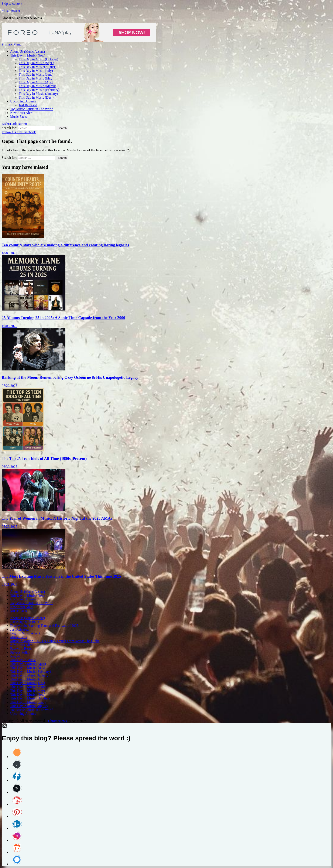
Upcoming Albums (23, 101)
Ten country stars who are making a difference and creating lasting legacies (65, 245)
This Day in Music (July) (36, 71)
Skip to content (12, 4)
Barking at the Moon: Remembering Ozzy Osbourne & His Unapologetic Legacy (70, 377)
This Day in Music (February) (39, 90)
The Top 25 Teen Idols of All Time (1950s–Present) (44, 459)
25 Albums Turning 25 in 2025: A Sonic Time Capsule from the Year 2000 (63, 318)
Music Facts (18, 117)
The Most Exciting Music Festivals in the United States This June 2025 (61, 576)
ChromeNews (57, 721)
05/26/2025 (9, 527)
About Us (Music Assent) (28, 52)
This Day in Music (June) (36, 74)
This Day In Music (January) (38, 94)
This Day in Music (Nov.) (28, 55)
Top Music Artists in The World (32, 109)
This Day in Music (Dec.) (36, 97)
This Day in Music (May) (36, 78)
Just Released (28, 105)
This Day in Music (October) (38, 59)
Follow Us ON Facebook (19, 132)
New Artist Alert (21, 113)
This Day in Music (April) (37, 82)
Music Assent (11, 11)
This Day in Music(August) (37, 67)
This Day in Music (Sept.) (36, 63)
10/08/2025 (9, 253)
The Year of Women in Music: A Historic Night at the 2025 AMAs (57, 518)
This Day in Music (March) (37, 86)
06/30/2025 (9, 467)
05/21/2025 (9, 584)
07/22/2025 (9, 386)
